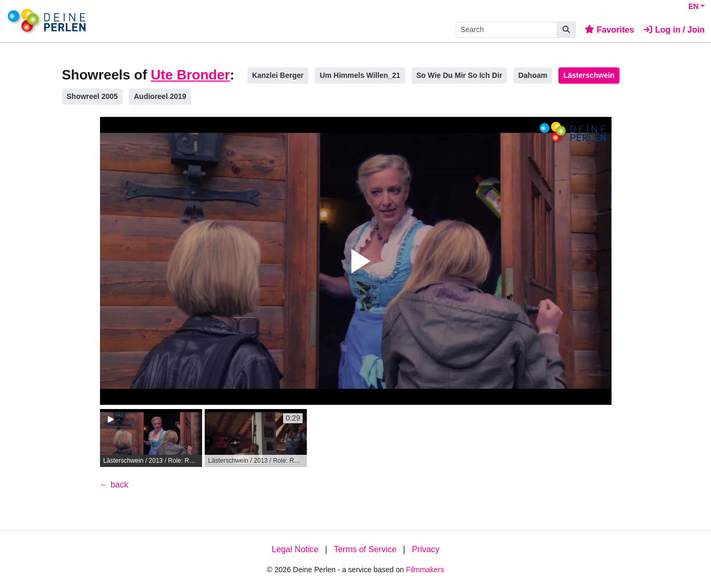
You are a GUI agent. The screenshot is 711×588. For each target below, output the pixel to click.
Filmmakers (425, 570)
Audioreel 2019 (160, 96)
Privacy (425, 549)
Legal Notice (295, 549)
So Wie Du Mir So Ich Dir (459, 75)
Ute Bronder (191, 75)
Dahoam (533, 75)
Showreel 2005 (92, 96)
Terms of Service (365, 549)
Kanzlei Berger (278, 75)
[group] (151, 438)
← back (114, 485)
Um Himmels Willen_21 (360, 75)
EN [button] (693, 6)
